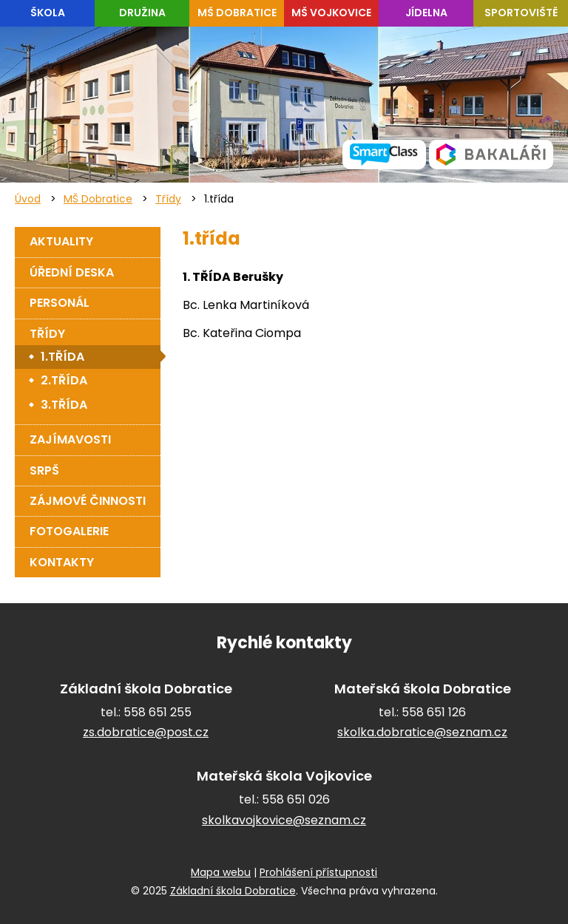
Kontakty (62, 562)
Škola (48, 13)
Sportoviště (521, 13)
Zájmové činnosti (88, 501)
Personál (60, 303)
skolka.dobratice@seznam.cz (422, 732)
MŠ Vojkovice (331, 13)
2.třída (64, 380)
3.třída (64, 405)
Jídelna (426, 13)
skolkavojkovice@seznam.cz (284, 820)
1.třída (62, 357)
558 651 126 (434, 712)
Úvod (28, 199)
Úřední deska (72, 272)
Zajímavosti (70, 439)
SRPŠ (44, 471)
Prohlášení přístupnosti (318, 872)
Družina (142, 13)
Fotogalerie (69, 531)
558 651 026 (296, 799)
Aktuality (61, 241)
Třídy (168, 199)
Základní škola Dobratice (233, 891)
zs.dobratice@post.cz (146, 732)
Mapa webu (221, 872)
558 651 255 (158, 712)
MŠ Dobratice (237, 13)
